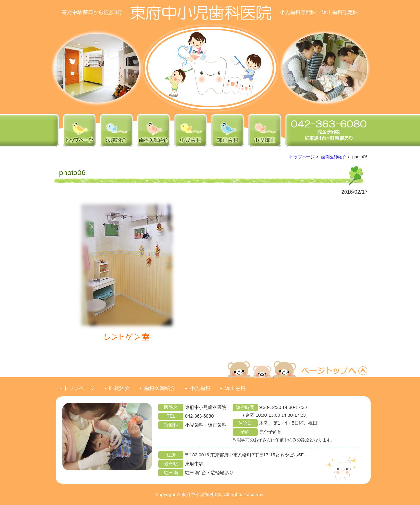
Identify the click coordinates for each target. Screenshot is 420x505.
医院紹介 (119, 388)
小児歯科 (200, 388)
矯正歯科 (235, 388)
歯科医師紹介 (334, 157)
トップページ (302, 157)
